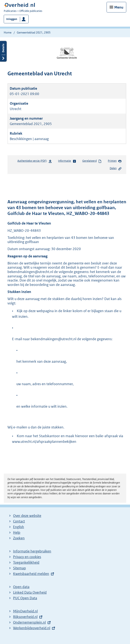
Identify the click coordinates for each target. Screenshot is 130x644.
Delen (116, 169)
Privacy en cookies (27, 557)
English (19, 527)
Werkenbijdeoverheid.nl (32, 628)
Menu (119, 7)
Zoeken (19, 538)
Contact (19, 521)
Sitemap (19, 568)
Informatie (67, 161)
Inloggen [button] (12, 19)
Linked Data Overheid (30, 592)
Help (17, 532)
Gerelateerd (92, 161)
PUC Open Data (25, 598)
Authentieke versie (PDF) (35, 162)
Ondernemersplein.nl (29, 622)
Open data (21, 587)
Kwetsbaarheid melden (31, 574)
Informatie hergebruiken (32, 551)
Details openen (3, 51)
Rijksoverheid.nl (25, 617)
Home (8, 32)
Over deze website (27, 516)
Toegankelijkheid (26, 562)
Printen (115, 161)
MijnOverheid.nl (25, 611)
